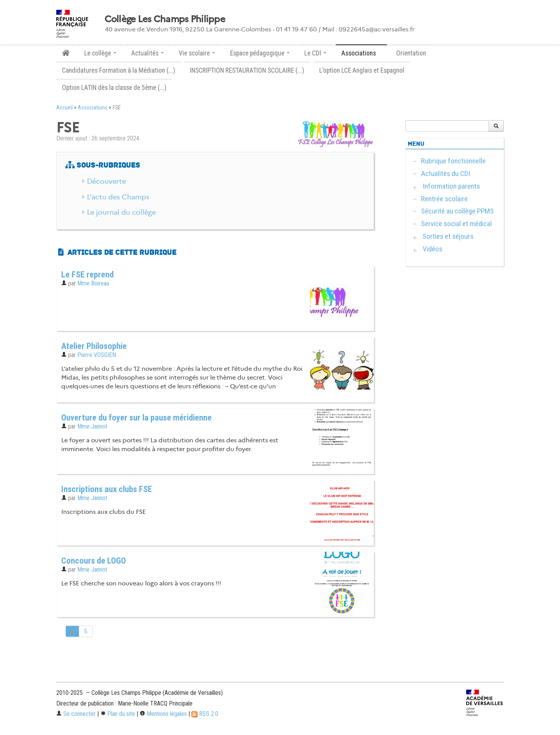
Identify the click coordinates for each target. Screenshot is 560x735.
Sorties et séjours (447, 236)
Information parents (451, 186)
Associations (93, 108)
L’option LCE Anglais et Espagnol (362, 70)
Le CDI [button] (315, 53)
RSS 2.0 (205, 714)
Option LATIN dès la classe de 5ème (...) (114, 88)
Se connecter (76, 714)
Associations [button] (361, 53)
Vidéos (432, 249)
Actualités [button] (148, 53)
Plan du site (118, 714)
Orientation (411, 53)
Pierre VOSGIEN (97, 355)
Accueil (64, 108)
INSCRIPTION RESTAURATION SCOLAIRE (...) (247, 70)
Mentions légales (163, 714)
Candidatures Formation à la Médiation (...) (119, 70)
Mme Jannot (92, 426)
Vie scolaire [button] (197, 53)
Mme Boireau (93, 283)
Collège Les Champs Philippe (165, 19)
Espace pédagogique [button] (260, 53)
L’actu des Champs (118, 197)
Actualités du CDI (445, 174)
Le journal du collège (121, 212)
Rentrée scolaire (444, 199)
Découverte (106, 181)
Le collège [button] (100, 53)
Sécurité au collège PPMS (457, 211)
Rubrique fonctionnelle (453, 161)
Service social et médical (456, 224)
